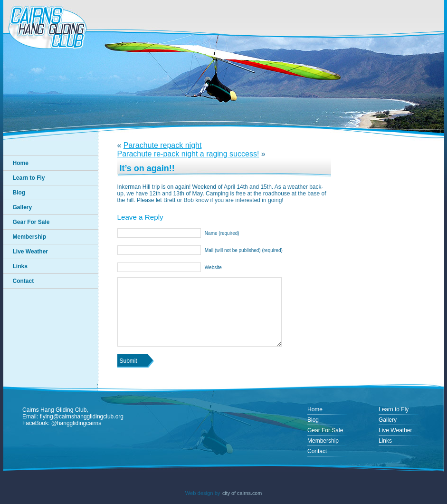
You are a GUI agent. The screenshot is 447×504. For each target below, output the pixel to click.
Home (21, 163)
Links (20, 266)
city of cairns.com (242, 493)
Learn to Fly (29, 178)
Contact (24, 281)
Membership (30, 237)
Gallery (23, 207)
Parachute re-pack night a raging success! (188, 154)
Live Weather (30, 252)
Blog (19, 193)
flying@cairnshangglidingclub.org (82, 417)
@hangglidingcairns (76, 423)
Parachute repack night (163, 145)
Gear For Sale (31, 222)
